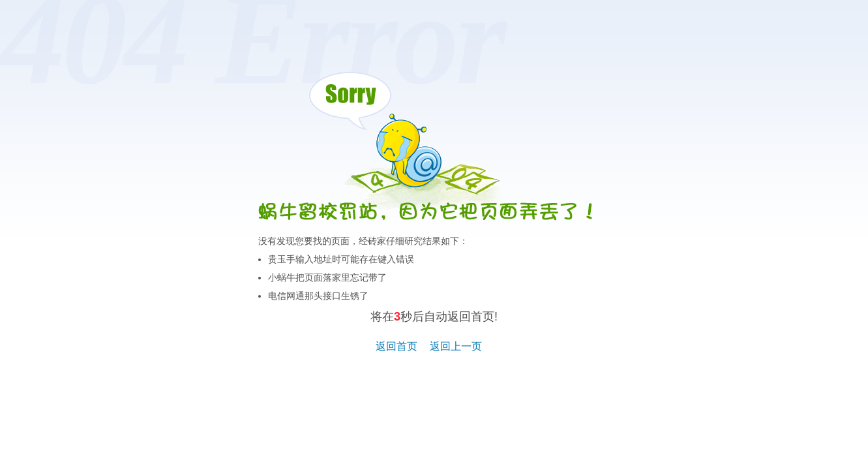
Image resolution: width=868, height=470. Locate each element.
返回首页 (397, 346)
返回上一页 (456, 346)
